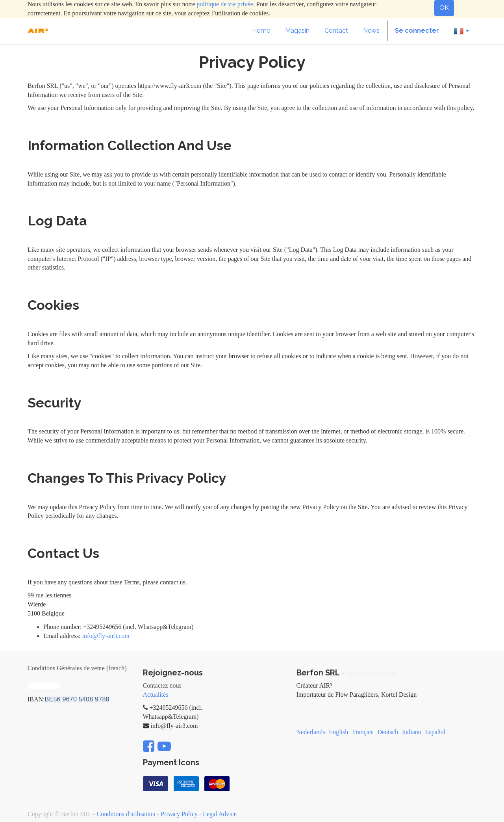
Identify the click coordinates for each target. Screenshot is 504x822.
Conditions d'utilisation (126, 814)
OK (444, 8)
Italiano (412, 732)
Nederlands (311, 732)
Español (435, 732)
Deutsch (387, 732)
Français (363, 732)
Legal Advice (220, 814)
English (338, 732)
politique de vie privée (225, 4)
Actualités (156, 695)
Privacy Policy (179, 814)
